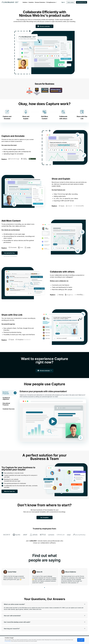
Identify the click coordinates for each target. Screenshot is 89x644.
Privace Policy (8, 641)
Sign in (63, 2)
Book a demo (71, 2)
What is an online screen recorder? (14, 600)
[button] (45, 584)
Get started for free (81, 2)
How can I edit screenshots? (12, 612)
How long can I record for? (12, 625)
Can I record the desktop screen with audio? (17, 618)
